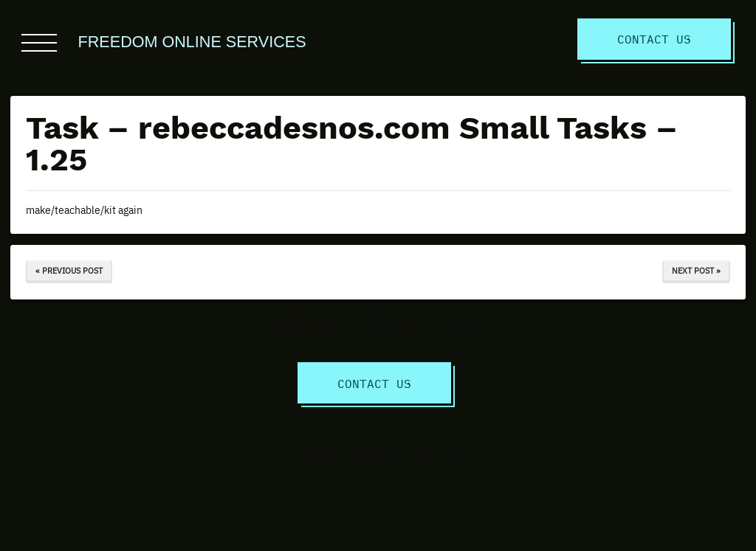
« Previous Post (69, 270)
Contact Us (654, 38)
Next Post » (696, 270)
